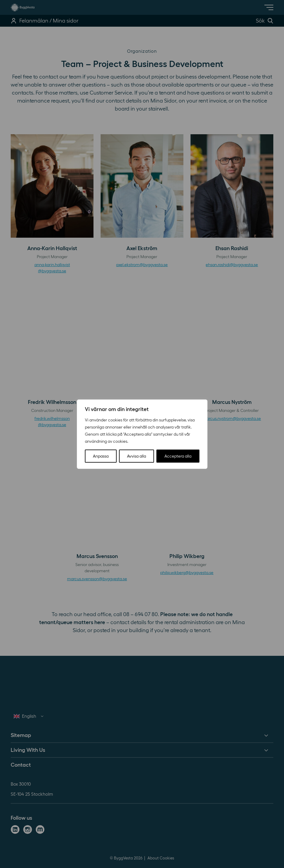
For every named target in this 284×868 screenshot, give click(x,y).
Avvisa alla (137, 456)
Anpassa (101, 456)
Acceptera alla (178, 456)
